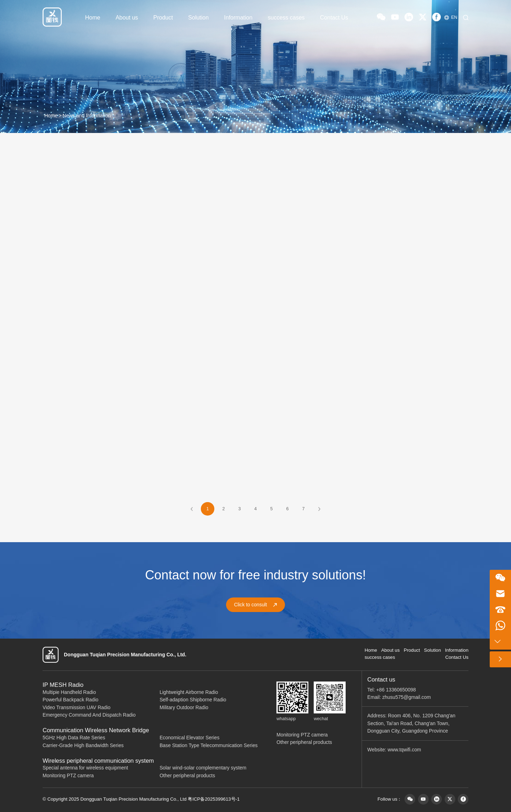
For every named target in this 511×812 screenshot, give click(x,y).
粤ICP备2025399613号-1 (214, 799)
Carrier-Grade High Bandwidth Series (83, 746)
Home (93, 18)
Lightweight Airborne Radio (189, 692)
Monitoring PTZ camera (68, 776)
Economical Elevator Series (190, 738)
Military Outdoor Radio (184, 708)
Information (238, 18)
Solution (198, 18)
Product (163, 18)
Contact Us (334, 18)
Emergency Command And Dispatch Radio (89, 715)
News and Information (87, 116)
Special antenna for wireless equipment (85, 768)
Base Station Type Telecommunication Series (209, 746)
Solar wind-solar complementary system (203, 768)
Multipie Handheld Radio (69, 692)
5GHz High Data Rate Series (74, 738)
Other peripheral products (187, 776)
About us (127, 18)
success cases (286, 18)
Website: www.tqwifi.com (394, 750)
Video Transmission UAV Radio (76, 708)
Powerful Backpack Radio (70, 700)
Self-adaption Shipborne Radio (193, 700)
